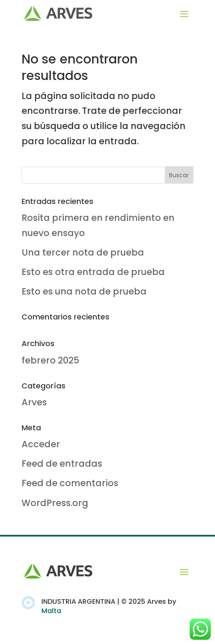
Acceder (41, 444)
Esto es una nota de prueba (84, 291)
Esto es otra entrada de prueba (93, 272)
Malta (51, 611)
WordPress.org (55, 503)
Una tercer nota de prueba (83, 252)
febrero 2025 (50, 360)
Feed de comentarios (70, 483)
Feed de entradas (62, 464)
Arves (34, 402)
